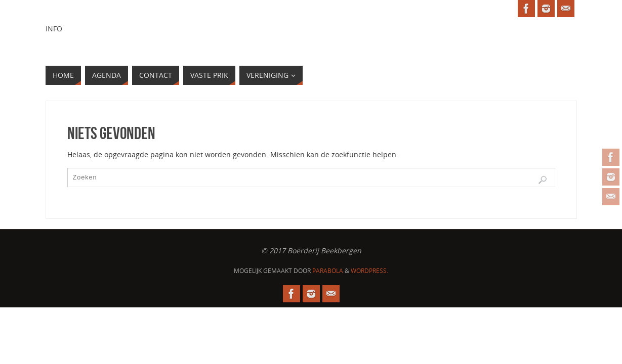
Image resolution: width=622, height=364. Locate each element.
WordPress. (369, 271)
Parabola (328, 271)
